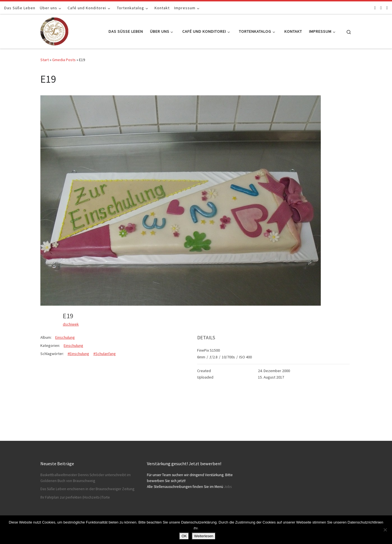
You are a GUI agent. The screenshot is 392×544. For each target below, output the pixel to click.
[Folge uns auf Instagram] (381, 8)
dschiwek (71, 324)
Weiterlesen (204, 536)
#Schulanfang (105, 354)
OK (184, 536)
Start (45, 60)
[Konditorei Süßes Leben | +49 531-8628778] (54, 30)
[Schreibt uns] (387, 8)
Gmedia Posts (64, 60)
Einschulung (65, 337)
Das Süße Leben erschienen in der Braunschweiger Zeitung (87, 489)
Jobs (228, 487)
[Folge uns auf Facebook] (375, 8)
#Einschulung (78, 354)
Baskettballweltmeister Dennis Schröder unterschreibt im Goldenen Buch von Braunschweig (86, 478)
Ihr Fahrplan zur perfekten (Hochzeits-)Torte (75, 497)
